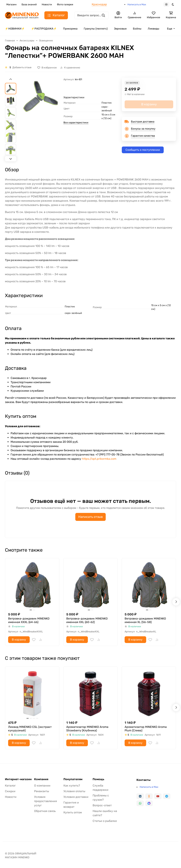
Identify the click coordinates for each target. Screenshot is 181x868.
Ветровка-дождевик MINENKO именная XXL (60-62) (87, 620)
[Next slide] (11, 159)
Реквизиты (42, 791)
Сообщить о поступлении (143, 150)
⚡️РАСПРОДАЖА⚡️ (44, 29)
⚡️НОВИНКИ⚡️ (15, 29)
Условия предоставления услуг (46, 801)
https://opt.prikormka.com (99, 459)
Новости (47, 5)
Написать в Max (137, 5)
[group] (41, 119)
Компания (41, 779)
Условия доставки (76, 797)
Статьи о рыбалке (105, 821)
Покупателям (73, 779)
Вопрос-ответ (102, 805)
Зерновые (120, 29)
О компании (42, 786)
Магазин (11, 5)
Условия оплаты (74, 791)
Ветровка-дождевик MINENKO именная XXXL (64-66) (29, 620)
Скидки (10, 791)
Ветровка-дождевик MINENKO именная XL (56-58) (145, 620)
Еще (170, 29)
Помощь (98, 779)
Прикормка (70, 29)
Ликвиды (154, 29)
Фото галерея (65, 5)
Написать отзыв (90, 517)
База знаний (29, 5)
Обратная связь (45, 811)
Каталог (10, 786)
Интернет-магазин (18, 779)
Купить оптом (73, 812)
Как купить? (72, 786)
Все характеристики (76, 123)
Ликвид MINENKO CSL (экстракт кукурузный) (30, 729)
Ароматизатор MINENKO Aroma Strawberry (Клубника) (87, 729)
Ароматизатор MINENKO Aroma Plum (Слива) (146, 729)
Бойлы (137, 29)
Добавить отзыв (22, 67)
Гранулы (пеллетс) (96, 29)
